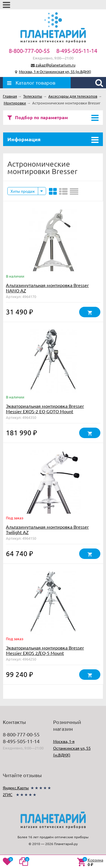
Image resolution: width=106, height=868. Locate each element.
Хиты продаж (23, 191)
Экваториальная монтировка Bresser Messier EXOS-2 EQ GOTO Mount (45, 409)
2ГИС (8, 794)
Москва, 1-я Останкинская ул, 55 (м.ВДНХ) (55, 71)
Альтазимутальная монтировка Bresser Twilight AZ (47, 529)
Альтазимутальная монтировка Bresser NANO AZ (47, 288)
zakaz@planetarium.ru (56, 65)
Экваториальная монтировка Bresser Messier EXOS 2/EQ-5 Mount (45, 650)
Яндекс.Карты (16, 788)
